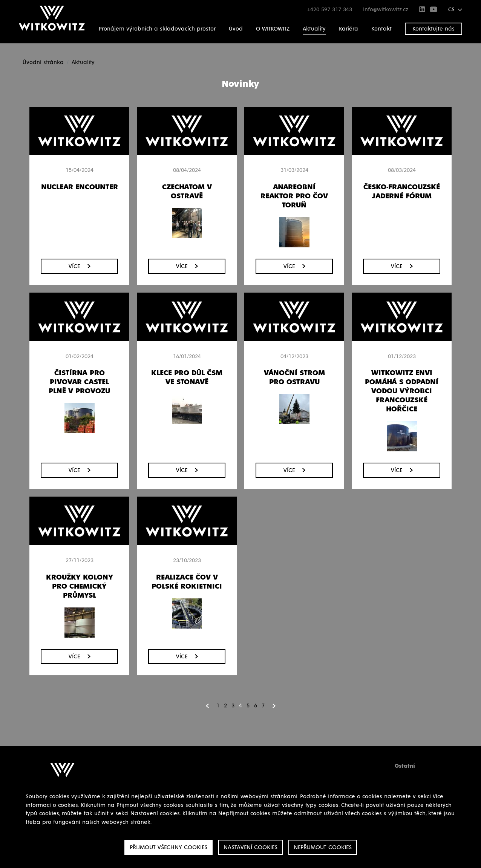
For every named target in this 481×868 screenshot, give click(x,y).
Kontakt (381, 29)
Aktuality (314, 29)
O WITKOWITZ (273, 29)
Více (80, 266)
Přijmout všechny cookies (169, 847)
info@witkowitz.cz (386, 10)
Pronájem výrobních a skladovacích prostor (157, 29)
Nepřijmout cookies (323, 847)
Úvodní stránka (43, 62)
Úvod (236, 29)
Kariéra (348, 29)
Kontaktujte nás (434, 29)
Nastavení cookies (250, 847)
